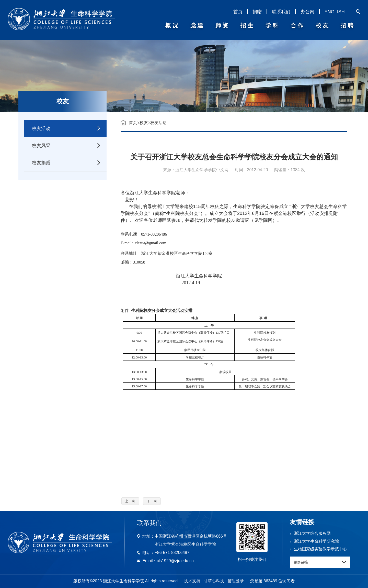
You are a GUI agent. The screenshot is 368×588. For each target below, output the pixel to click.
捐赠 (257, 12)
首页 (238, 12)
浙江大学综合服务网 (312, 533)
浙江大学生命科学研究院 (316, 541)
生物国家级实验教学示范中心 (320, 549)
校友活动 (158, 123)
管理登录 (236, 581)
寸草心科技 (214, 581)
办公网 (307, 12)
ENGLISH (335, 12)
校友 (144, 123)
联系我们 (281, 12)
